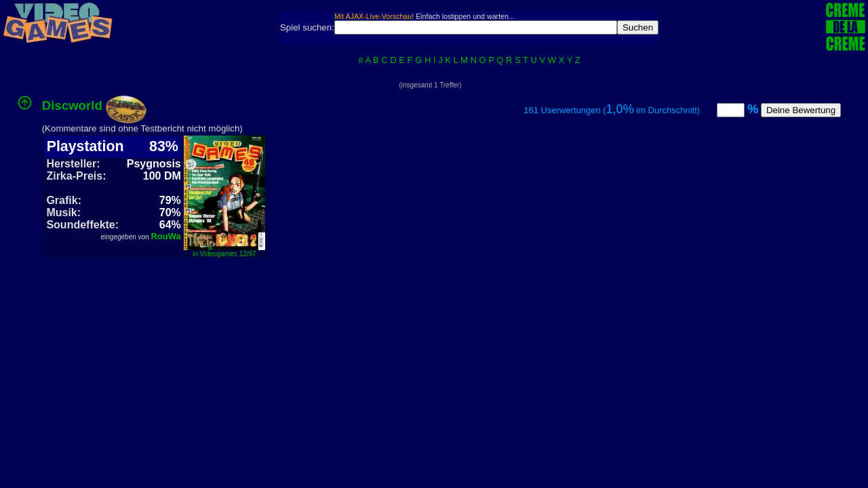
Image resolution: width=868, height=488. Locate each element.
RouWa (165, 236)
